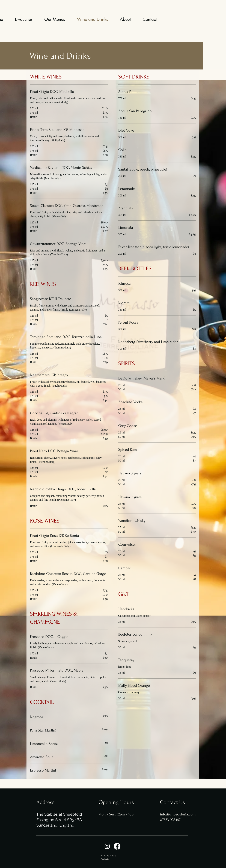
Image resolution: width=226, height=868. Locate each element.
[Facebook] (117, 846)
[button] (55, 19)
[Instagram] (107, 846)
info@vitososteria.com (178, 814)
